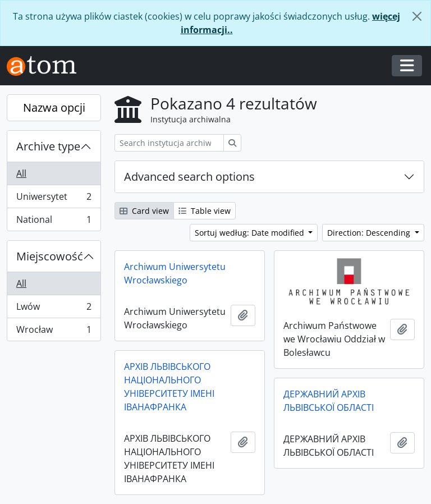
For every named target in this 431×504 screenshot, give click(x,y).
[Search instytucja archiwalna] (169, 143)
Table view (205, 211)
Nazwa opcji (54, 107)
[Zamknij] (417, 16)
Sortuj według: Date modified (251, 233)
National (54, 222)
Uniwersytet (54, 199)
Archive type (48, 146)
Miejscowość (50, 256)
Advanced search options (189, 177)
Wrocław (54, 332)
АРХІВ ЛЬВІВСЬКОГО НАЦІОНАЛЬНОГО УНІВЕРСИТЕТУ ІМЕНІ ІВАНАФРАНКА (169, 387)
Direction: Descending (370, 233)
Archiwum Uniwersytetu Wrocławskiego (175, 273)
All (21, 173)
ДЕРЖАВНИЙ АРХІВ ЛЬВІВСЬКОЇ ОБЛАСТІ (329, 401)
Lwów (54, 309)
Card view (144, 211)
